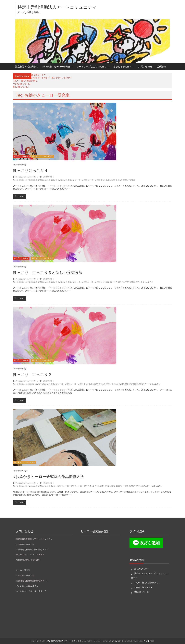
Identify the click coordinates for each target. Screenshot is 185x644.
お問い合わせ (145, 67)
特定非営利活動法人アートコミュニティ (57, 7)
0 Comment (46, 177)
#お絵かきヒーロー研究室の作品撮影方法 (48, 477)
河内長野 (132, 180)
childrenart (23, 180)
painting (31, 384)
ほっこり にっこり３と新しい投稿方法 (48, 273)
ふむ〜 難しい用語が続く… (26, 81)
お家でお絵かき (42, 180)
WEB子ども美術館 (21, 156)
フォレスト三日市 (108, 180)
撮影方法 (119, 486)
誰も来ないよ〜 (38, 75)
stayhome (31, 180)
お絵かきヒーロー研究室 (77, 180)
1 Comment (46, 483)
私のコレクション (21, 87)
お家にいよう (54, 180)
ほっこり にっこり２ (32, 375)
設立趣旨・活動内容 (26, 67)
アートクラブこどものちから (92, 67)
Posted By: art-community (25, 177)
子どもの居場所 (122, 180)
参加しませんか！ (123, 67)
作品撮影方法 (110, 486)
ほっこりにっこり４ (30, 171)
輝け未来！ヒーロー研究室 (56, 67)
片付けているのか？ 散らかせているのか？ (52, 78)
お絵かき (64, 180)
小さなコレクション (22, 84)
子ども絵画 (116, 384)
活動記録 (161, 67)
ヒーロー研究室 (94, 180)
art (17, 180)
